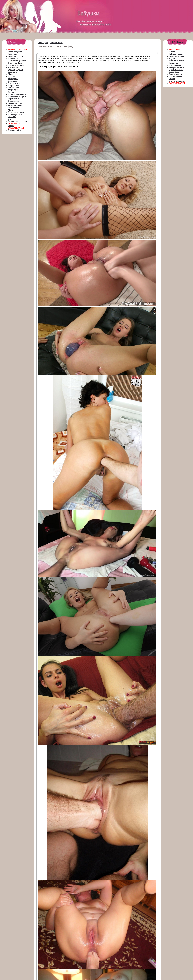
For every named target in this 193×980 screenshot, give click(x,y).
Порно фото (43, 43)
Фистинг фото (56, 43)
